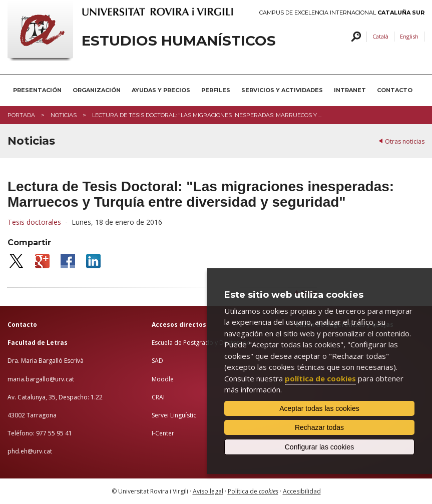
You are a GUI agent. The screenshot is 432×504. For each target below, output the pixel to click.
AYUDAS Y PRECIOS (161, 90)
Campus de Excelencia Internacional (342, 13)
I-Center (163, 433)
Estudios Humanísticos (179, 41)
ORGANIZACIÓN (97, 90)
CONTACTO (395, 90)
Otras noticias (405, 141)
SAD (157, 361)
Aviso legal (208, 491)
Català (380, 36)
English (409, 36)
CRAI (158, 397)
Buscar (355, 37)
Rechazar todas (319, 427)
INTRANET (350, 90)
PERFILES (216, 90)
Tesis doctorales (34, 222)
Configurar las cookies (320, 447)
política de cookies (320, 378)
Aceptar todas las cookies (319, 408)
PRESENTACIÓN (37, 90)
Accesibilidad (302, 491)
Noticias (64, 115)
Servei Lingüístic (174, 415)
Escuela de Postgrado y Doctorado (201, 343)
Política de (253, 491)
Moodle (163, 379)
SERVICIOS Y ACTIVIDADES (282, 90)
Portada (21, 115)
